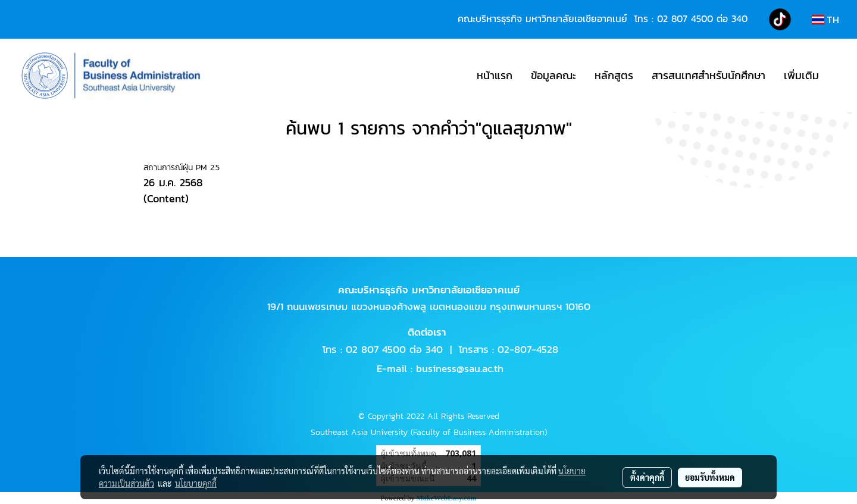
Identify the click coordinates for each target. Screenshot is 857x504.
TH (825, 20)
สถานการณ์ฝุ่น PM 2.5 (182, 168)
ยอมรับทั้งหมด (710, 477)
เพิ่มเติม (801, 75)
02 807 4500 (685, 18)
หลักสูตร (614, 75)
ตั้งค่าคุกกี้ (647, 477)
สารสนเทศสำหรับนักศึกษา (709, 75)
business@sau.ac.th (460, 368)
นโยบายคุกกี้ (196, 483)
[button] (839, 76)
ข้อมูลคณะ (553, 75)
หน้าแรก (495, 75)
